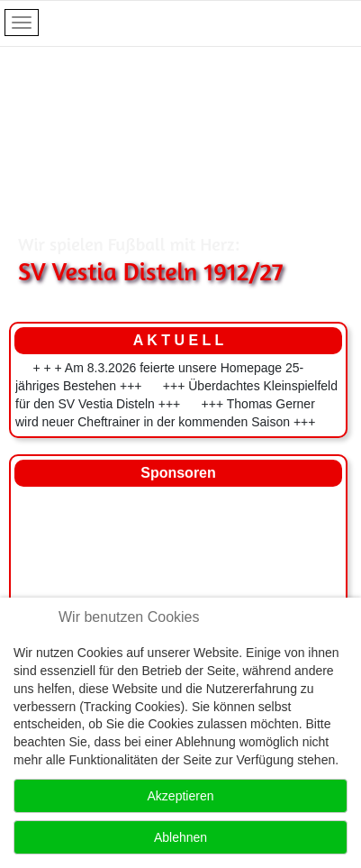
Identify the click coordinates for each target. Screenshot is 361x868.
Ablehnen (180, 837)
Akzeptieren (181, 796)
